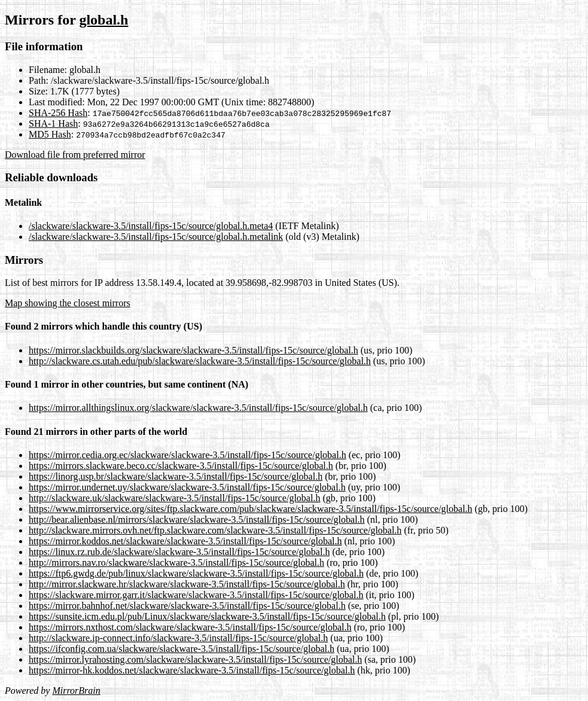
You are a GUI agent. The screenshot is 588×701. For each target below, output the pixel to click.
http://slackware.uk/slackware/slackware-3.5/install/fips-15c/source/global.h (174, 498)
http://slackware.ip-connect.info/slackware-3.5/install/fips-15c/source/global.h (178, 638)
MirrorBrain (76, 691)
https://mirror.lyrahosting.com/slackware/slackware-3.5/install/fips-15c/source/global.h (195, 659)
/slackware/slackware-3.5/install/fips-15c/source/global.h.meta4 (151, 226)
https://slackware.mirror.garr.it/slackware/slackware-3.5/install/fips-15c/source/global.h (196, 595)
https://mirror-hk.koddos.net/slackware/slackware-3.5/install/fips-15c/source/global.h (192, 670)
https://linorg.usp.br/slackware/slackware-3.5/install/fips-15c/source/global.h (176, 476)
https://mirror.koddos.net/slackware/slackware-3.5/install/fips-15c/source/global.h (185, 541)
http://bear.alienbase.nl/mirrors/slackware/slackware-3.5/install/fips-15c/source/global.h (197, 519)
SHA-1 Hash (53, 124)
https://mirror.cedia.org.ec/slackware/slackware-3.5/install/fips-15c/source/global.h (188, 455)
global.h (103, 20)
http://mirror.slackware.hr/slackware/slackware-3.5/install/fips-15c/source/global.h (187, 584)
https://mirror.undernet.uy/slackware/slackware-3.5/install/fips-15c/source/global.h (187, 487)
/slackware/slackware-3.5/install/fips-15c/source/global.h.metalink (156, 237)
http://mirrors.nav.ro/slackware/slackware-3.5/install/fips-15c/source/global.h (176, 563)
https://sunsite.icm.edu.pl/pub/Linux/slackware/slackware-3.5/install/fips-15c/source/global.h (207, 616)
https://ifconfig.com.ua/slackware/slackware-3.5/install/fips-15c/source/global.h (182, 649)
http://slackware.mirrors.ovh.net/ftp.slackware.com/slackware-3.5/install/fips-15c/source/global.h (215, 530)
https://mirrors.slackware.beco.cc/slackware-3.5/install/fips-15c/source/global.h (181, 466)
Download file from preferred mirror (75, 155)
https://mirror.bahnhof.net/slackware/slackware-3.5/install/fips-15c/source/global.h (187, 606)
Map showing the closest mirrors (68, 303)
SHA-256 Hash (58, 113)
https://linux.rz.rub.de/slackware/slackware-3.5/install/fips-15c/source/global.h (179, 552)
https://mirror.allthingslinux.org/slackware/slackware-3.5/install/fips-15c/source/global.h (198, 408)
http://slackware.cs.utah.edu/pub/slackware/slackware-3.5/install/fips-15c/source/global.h (200, 361)
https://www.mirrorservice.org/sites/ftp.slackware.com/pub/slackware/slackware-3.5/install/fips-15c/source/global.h (251, 509)
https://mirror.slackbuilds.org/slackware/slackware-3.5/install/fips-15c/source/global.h (194, 350)
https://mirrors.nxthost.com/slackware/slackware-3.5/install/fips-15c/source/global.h (190, 627)
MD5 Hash (50, 134)
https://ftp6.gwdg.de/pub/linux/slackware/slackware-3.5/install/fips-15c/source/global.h (196, 573)
